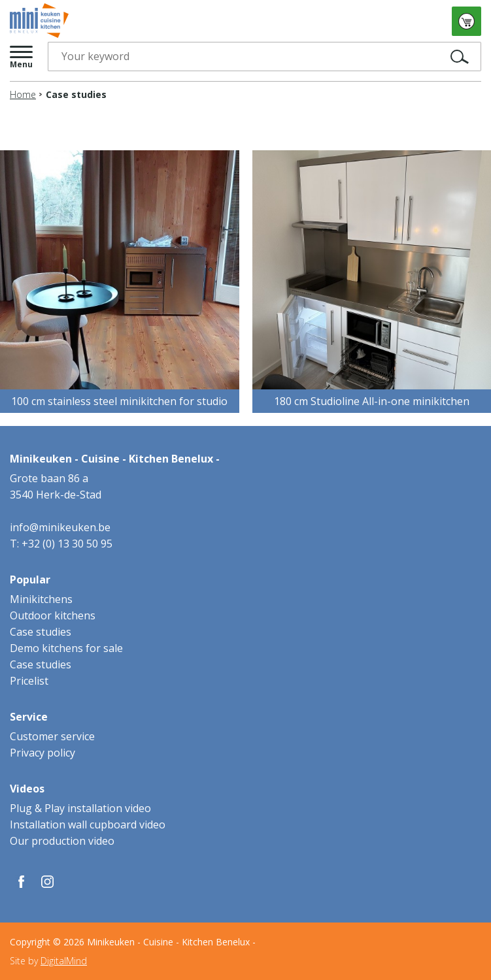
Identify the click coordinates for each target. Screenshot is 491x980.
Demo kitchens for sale (66, 648)
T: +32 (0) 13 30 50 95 (61, 544)
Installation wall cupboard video (88, 825)
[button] (22, 57)
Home (23, 94)
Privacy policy (42, 753)
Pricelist (29, 681)
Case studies (41, 632)
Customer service (52, 736)
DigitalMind (64, 961)
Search (438, 57)
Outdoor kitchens (53, 615)
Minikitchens (41, 599)
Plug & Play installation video (80, 808)
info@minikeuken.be (60, 527)
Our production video (62, 841)
